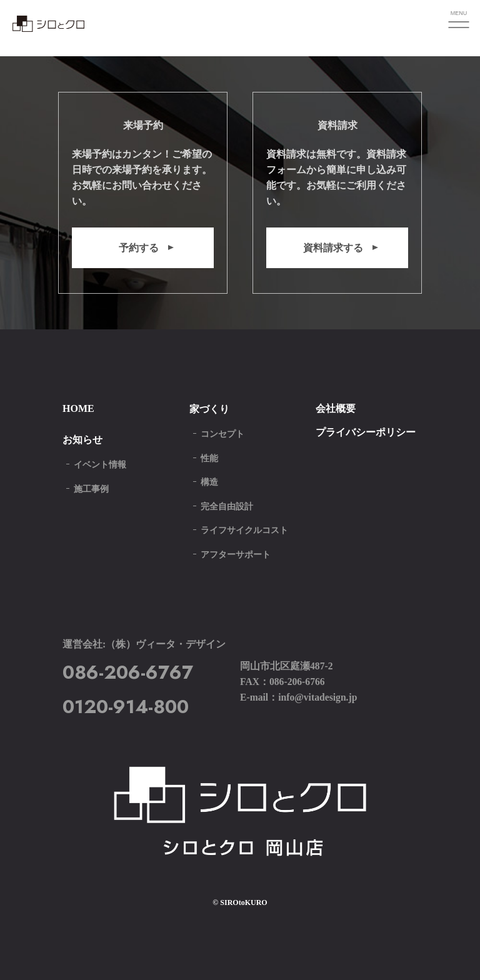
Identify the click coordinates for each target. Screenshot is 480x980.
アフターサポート (236, 555)
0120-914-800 (126, 707)
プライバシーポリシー (366, 432)
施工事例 (91, 489)
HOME (78, 408)
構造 (209, 482)
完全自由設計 (227, 507)
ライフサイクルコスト (244, 530)
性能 (209, 458)
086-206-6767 (128, 672)
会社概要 (336, 408)
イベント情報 (100, 465)
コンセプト (222, 434)
